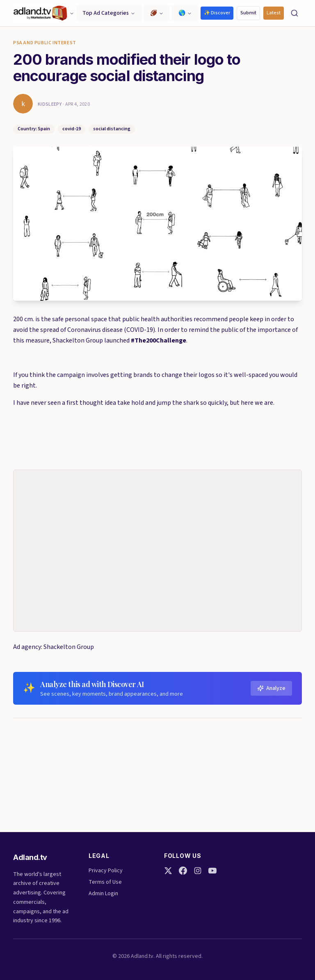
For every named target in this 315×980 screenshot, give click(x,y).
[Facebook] (183, 871)
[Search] (294, 13)
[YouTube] (212, 871)
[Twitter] (168, 871)
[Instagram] (198, 871)
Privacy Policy (106, 871)
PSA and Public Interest (45, 43)
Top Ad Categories (109, 13)
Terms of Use (105, 882)
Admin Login (103, 894)
